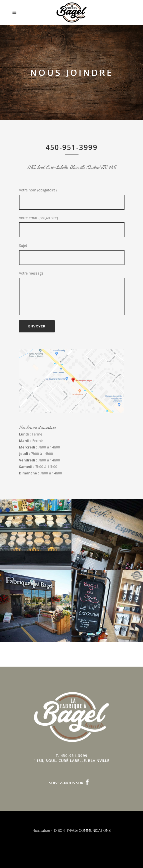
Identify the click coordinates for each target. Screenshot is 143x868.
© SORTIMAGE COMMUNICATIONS (82, 831)
